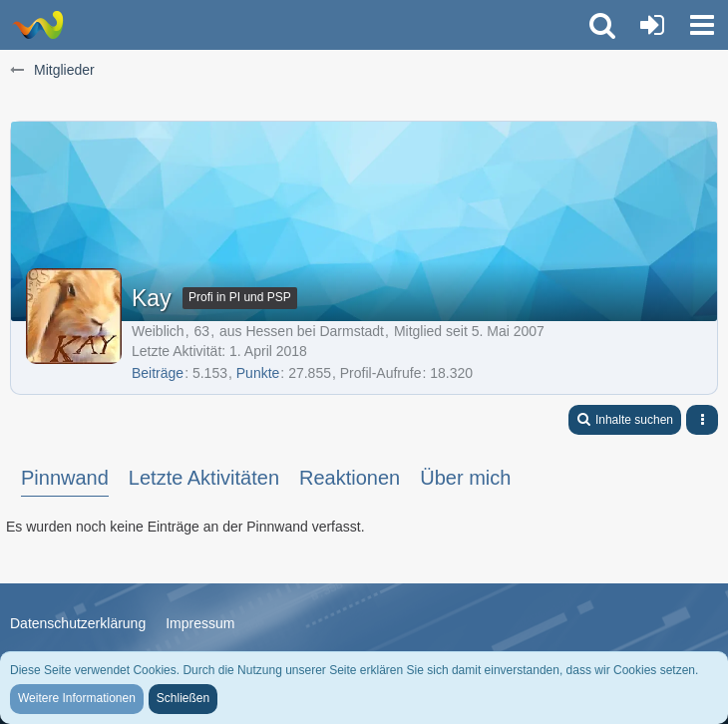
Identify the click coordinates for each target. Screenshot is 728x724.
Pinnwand (65, 478)
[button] (702, 25)
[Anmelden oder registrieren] (652, 25)
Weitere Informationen (77, 698)
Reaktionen (350, 478)
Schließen (183, 698)
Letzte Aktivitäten (204, 478)
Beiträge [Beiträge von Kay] (158, 373)
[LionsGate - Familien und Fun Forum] (37, 25)
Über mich (465, 478)
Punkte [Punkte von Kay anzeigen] (258, 373)
